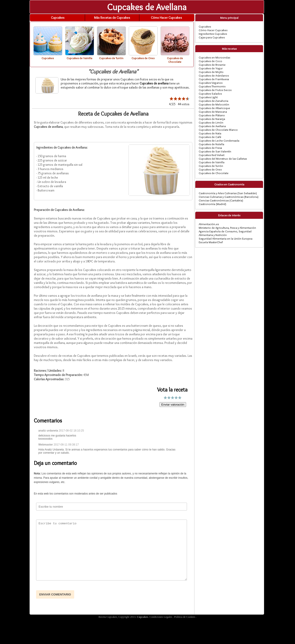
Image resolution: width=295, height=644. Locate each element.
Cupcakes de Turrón (211, 166)
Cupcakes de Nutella (211, 144)
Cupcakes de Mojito (211, 72)
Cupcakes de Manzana (213, 112)
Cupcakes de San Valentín (215, 151)
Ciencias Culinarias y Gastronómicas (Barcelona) (229, 197)
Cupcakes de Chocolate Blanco (218, 130)
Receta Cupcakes (108, 617)
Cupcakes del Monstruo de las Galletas (223, 159)
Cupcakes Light (208, 97)
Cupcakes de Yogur (211, 68)
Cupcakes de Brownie (212, 65)
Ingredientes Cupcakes (213, 34)
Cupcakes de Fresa (210, 148)
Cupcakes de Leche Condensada (219, 140)
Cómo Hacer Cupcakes (166, 18)
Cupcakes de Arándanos (214, 75)
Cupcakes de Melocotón (214, 104)
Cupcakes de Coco (210, 61)
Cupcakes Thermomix (212, 86)
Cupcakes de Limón (211, 122)
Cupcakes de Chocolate (214, 173)
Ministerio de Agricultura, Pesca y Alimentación (227, 228)
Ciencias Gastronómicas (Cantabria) (221, 200)
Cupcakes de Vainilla (212, 162)
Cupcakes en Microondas (214, 57)
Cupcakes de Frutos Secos (215, 90)
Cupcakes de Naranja (212, 119)
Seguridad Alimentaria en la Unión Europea (226, 238)
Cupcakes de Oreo (210, 169)
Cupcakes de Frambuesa (214, 79)
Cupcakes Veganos (211, 83)
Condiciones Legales (161, 617)
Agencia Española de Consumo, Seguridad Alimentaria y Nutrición (225, 233)
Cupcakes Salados (210, 93)
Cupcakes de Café (210, 137)
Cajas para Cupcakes (212, 37)
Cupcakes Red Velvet (212, 155)
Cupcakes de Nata (210, 133)
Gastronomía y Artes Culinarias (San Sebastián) (228, 193)
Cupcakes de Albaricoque (214, 108)
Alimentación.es (209, 224)
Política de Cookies (185, 617)
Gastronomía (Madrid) (212, 204)
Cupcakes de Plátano (212, 115)
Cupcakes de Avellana (212, 126)
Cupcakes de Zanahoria (213, 101)
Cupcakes (58, 18)
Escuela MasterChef (211, 242)
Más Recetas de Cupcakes (112, 18)
